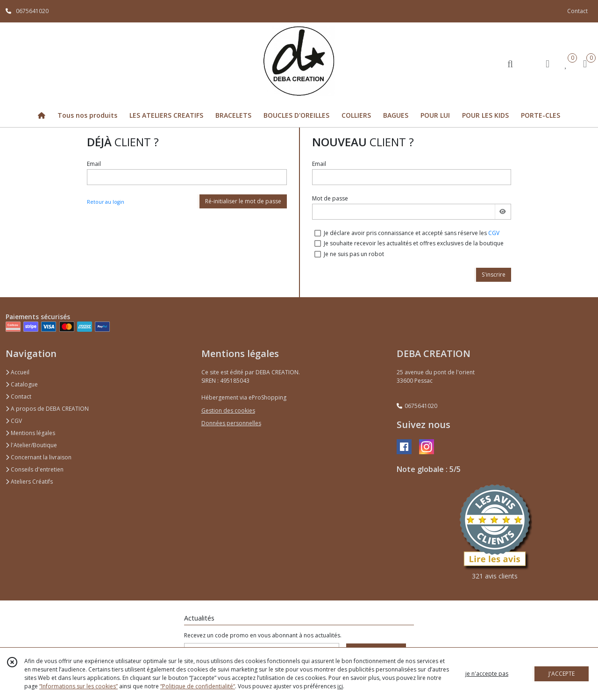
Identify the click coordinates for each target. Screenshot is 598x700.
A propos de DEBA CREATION (47, 409)
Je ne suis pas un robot (354, 254)
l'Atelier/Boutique (31, 445)
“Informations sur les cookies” (78, 686)
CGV (494, 233)
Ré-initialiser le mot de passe (243, 201)
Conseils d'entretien (35, 469)
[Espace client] (548, 63)
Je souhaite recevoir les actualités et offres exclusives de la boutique (414, 243)
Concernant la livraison (39, 457)
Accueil (18, 372)
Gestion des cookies (228, 411)
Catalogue (22, 384)
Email (94, 164)
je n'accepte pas (487, 674)
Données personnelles (231, 423)
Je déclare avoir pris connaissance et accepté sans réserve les (412, 233)
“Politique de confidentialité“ (198, 686)
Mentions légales (30, 433)
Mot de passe (330, 198)
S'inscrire (494, 275)
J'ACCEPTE (562, 674)
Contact (577, 11)
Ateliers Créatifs (29, 482)
